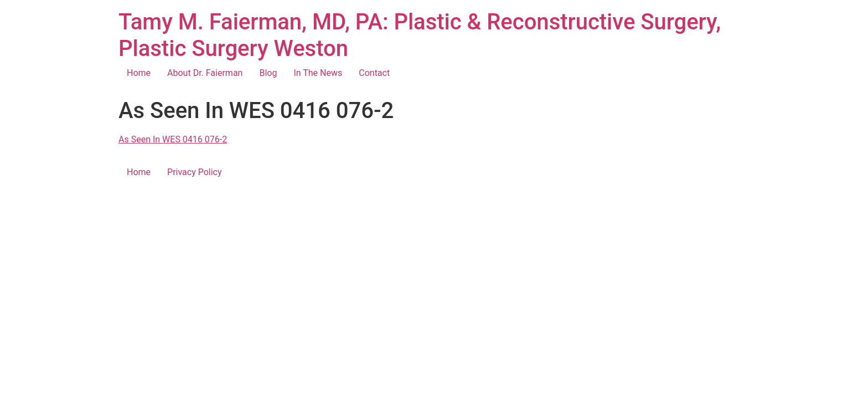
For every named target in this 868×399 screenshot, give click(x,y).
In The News (318, 73)
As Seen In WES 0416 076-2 (173, 139)
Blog (268, 73)
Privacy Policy (195, 172)
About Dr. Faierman (205, 73)
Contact (374, 73)
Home (139, 73)
